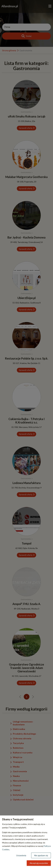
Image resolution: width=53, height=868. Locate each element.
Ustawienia (21, 855)
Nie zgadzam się (41, 855)
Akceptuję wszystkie (39, 863)
